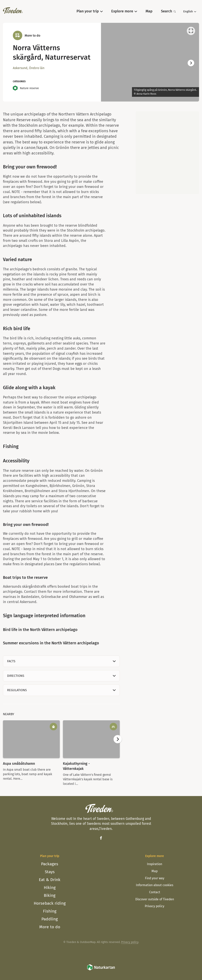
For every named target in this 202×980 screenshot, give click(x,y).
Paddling (50, 919)
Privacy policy (155, 906)
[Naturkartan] (101, 970)
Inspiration (155, 864)
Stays (50, 872)
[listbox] (150, 62)
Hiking (50, 888)
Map (155, 871)
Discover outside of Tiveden (155, 899)
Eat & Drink (50, 880)
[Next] (191, 63)
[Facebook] (101, 838)
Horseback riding (50, 903)
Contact (155, 892)
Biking (50, 895)
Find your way (155, 878)
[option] (150, 62)
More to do (50, 927)
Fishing (50, 911)
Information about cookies (155, 885)
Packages (50, 864)
